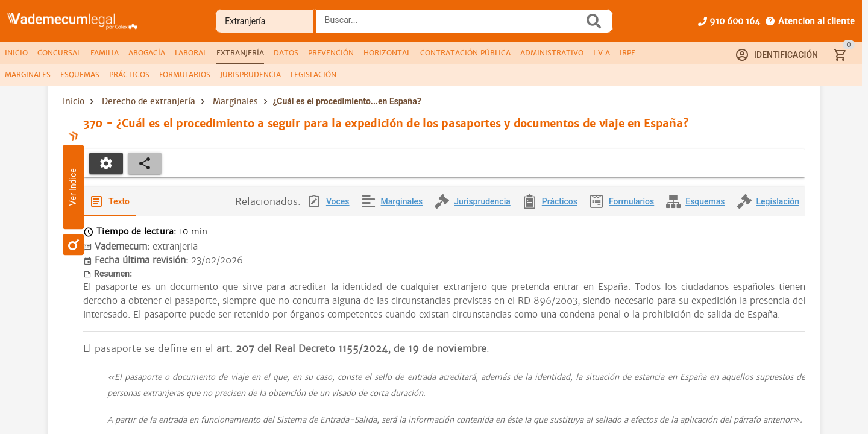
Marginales (235, 101)
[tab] (16, 53)
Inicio (74, 101)
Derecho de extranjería (149, 101)
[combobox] (453, 25)
